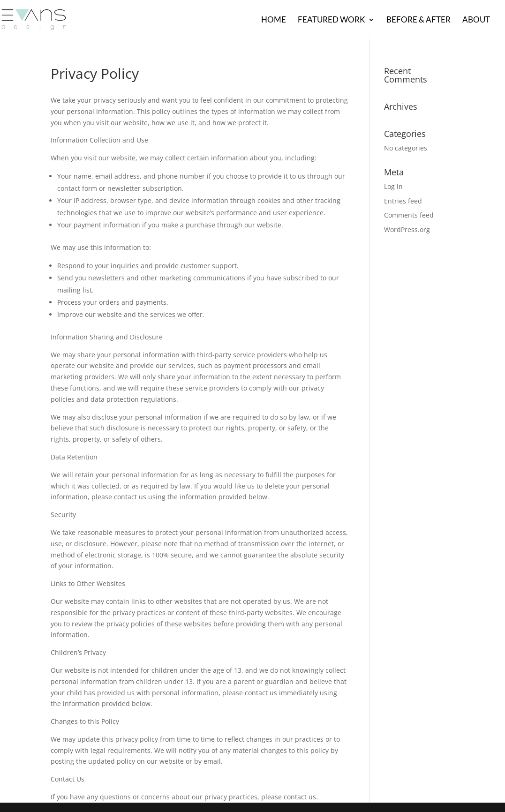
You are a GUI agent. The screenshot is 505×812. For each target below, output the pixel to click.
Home (274, 20)
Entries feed (403, 201)
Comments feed (409, 215)
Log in (393, 186)
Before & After (418, 20)
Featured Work (332, 20)
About (476, 20)
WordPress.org (407, 229)
